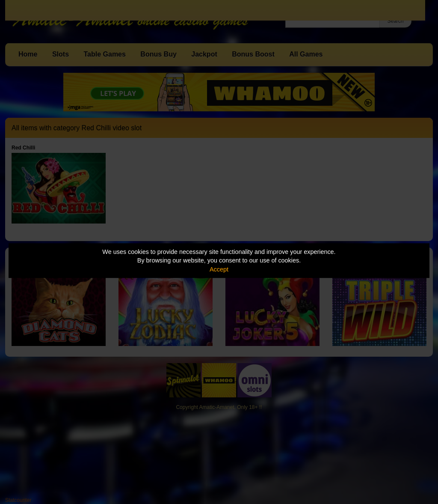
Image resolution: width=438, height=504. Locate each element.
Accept (219, 269)
